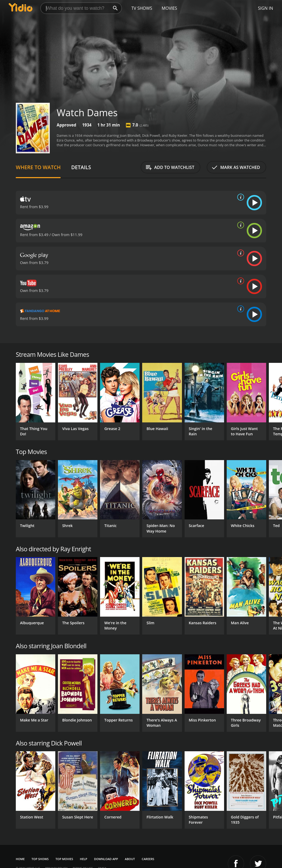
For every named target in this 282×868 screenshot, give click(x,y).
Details (81, 167)
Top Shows (40, 859)
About (130, 859)
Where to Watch (38, 167)
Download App (106, 859)
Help (84, 859)
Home (20, 859)
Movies (169, 8)
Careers (148, 859)
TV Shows (142, 8)
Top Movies (64, 859)
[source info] (240, 197)
